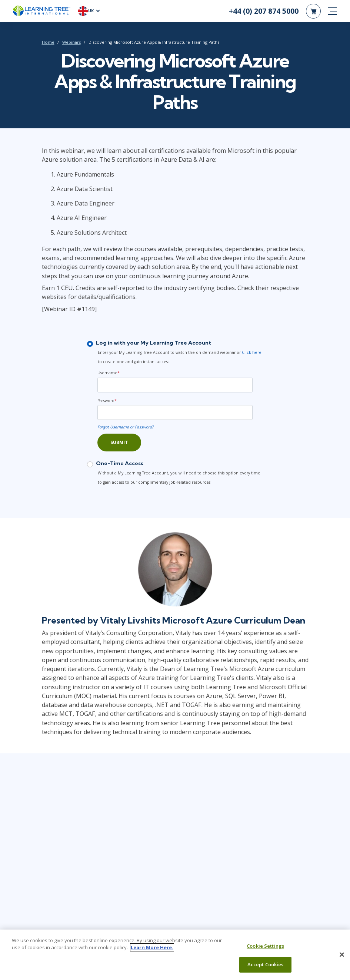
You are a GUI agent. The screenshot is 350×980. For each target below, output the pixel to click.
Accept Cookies (266, 969)
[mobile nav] (333, 11)
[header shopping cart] (313, 11)
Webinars (71, 42)
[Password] (175, 412)
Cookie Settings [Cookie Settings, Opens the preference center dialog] (265, 950)
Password (107, 401)
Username (109, 373)
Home (48, 42)
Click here (252, 352)
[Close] (342, 958)
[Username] (175, 385)
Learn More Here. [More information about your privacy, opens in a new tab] (152, 951)
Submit (119, 442)
